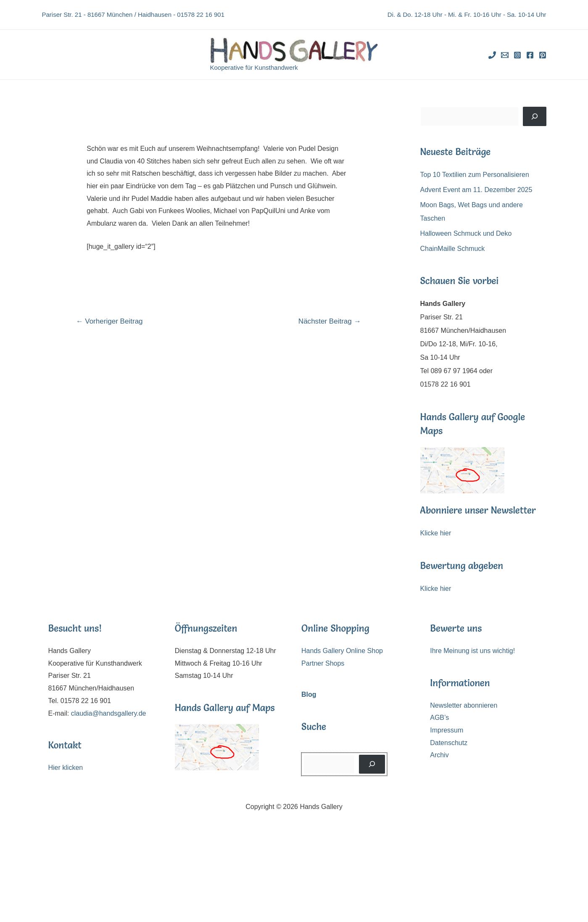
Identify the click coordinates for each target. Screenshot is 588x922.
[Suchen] (535, 116)
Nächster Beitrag (330, 321)
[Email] (505, 55)
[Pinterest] (543, 55)
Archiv (439, 755)
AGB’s (439, 718)
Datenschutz (449, 743)
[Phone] (492, 55)
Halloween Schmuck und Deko (466, 233)
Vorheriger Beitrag (109, 321)
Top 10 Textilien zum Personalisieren (475, 175)
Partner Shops (323, 663)
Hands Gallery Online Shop (342, 651)
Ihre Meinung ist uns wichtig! (472, 651)
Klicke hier (436, 533)
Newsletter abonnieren (464, 705)
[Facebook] (530, 55)
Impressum (447, 730)
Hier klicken (66, 768)
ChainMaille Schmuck (453, 249)
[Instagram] (517, 55)
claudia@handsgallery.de (109, 713)
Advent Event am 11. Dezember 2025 (476, 190)
